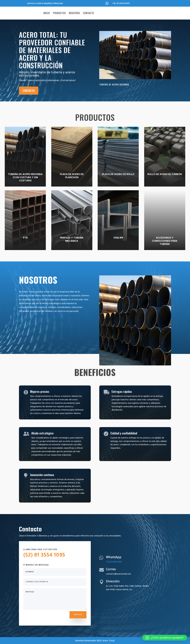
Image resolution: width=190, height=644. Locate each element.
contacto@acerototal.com (118, 574)
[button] (165, 638)
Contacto (88, 13)
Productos (59, 13)
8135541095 (123, 3)
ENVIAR (78, 615)
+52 (114, 562)
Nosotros (74, 13)
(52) (28, 556)
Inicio (47, 13)
